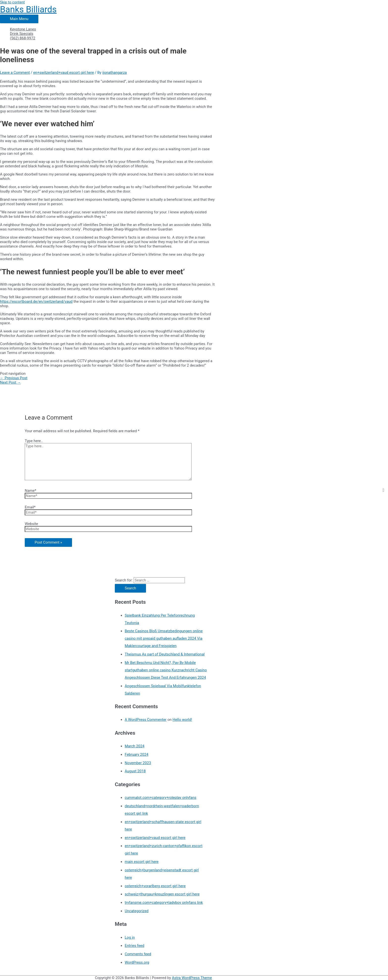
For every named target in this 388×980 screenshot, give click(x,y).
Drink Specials (22, 34)
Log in (130, 937)
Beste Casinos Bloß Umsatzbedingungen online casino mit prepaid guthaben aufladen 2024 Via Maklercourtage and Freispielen (164, 638)
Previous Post (14, 378)
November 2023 (138, 763)
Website (31, 524)
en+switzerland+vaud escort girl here (63, 73)
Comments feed (138, 954)
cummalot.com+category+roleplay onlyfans (161, 798)
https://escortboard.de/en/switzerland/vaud (36, 302)
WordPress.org (137, 962)
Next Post (10, 382)
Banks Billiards (28, 10)
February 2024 (137, 754)
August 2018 (135, 771)
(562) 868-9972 (23, 38)
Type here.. (34, 441)
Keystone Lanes (23, 29)
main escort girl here (142, 862)
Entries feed (134, 946)
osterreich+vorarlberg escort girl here (155, 886)
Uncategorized (137, 911)
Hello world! (182, 720)
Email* (30, 507)
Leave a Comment (15, 73)
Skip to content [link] (12, 2)
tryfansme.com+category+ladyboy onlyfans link (164, 903)
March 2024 (135, 746)
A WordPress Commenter (146, 720)
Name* (30, 491)
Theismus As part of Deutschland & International (165, 654)
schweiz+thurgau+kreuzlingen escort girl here (162, 894)
